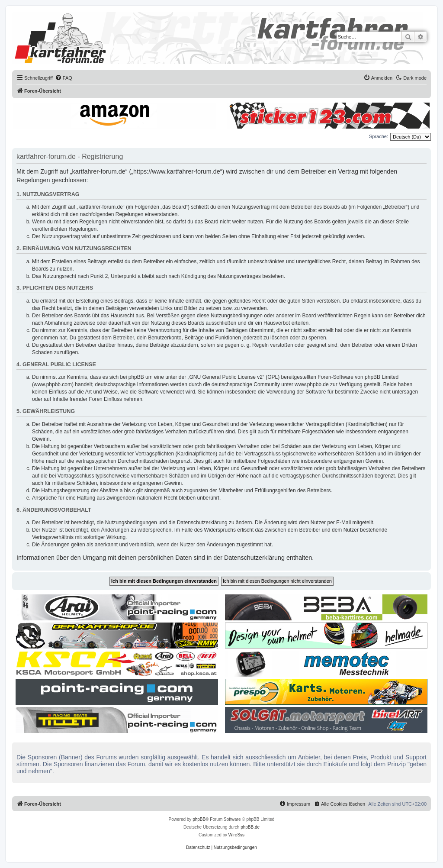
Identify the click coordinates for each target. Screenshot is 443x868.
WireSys (236, 835)
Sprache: (379, 136)
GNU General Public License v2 (226, 377)
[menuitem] (64, 78)
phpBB (199, 819)
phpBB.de (250, 827)
